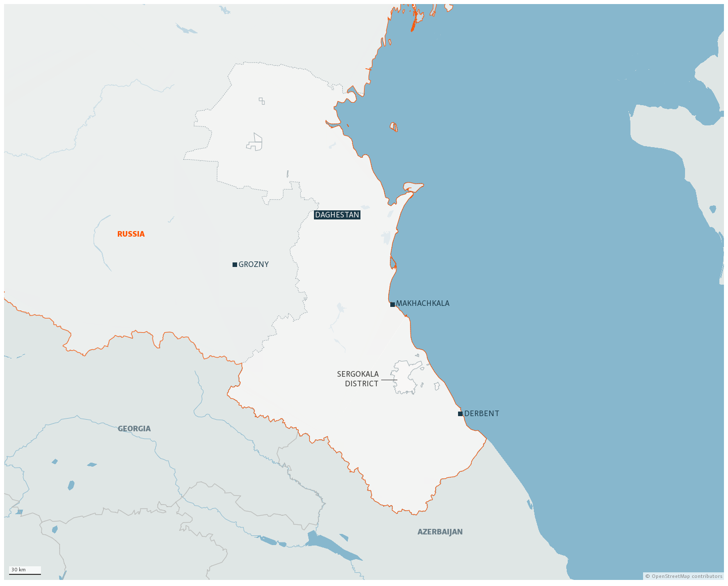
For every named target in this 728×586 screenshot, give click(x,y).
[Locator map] (364, 292)
